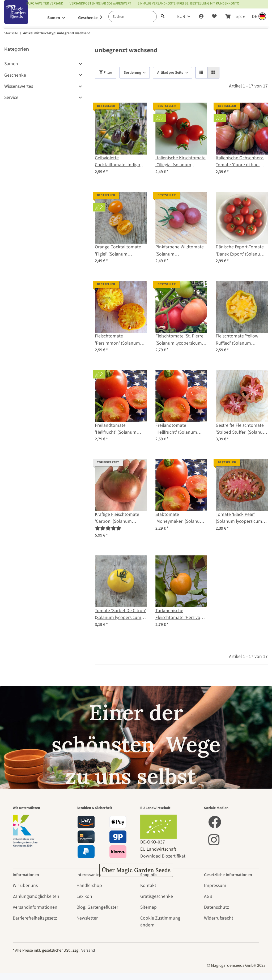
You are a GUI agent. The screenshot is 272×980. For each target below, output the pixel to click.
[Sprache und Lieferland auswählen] (258, 17)
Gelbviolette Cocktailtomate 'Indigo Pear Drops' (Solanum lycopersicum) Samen (118, 162)
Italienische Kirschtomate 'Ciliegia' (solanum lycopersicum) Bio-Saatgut (181, 162)
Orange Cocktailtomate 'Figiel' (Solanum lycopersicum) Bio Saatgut (121, 251)
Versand (88, 950)
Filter (106, 73)
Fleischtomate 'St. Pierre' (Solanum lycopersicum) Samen (180, 340)
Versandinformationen (35, 907)
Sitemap (148, 907)
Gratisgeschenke (157, 896)
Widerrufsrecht (219, 918)
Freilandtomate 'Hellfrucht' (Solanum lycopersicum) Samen (177, 429)
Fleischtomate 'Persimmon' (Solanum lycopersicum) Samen (117, 340)
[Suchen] (133, 17)
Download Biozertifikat (163, 856)
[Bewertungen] (108, 528)
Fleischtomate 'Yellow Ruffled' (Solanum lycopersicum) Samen (237, 340)
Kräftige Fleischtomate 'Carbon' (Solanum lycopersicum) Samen (117, 518)
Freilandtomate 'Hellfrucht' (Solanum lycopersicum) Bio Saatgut (121, 429)
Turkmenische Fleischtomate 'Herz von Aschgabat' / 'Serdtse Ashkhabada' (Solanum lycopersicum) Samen (179, 614)
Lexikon (84, 896)
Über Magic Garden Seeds (136, 870)
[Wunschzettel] (214, 17)
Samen (11, 64)
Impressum (215, 886)
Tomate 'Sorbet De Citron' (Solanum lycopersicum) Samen (120, 614)
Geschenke (15, 75)
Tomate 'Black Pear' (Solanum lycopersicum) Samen (240, 518)
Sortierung (132, 73)
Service (11, 97)
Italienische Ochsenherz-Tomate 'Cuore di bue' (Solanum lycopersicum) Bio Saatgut (240, 162)
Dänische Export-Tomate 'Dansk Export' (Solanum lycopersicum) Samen (240, 251)
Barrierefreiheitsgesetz (35, 918)
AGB (208, 896)
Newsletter (87, 918)
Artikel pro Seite (170, 73)
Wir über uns (25, 886)
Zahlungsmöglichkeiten (36, 896)
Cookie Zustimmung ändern (160, 922)
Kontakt (148, 886)
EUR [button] (181, 17)
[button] (201, 17)
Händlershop (89, 886)
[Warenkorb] (235, 17)
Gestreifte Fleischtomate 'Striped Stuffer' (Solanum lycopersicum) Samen (241, 429)
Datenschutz (216, 907)
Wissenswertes (19, 86)
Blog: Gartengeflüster (97, 907)
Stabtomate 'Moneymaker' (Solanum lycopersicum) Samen (180, 518)
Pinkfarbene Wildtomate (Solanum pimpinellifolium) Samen (180, 251)
